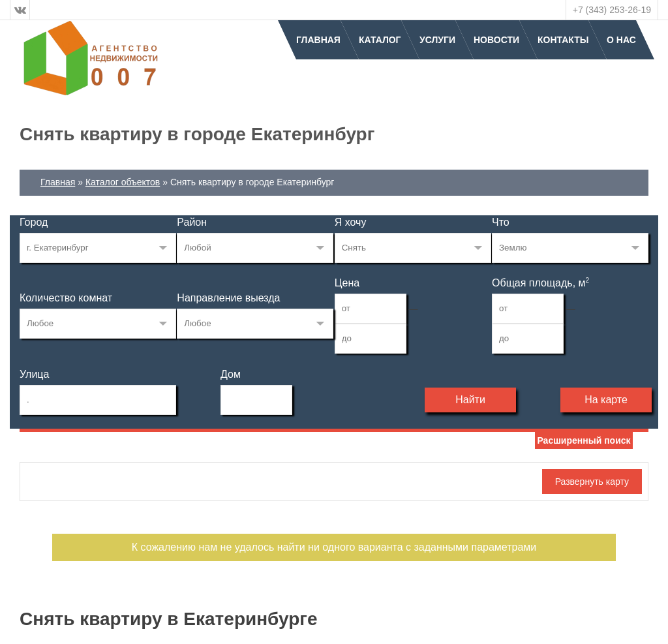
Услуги (437, 40)
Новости (496, 40)
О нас (621, 40)
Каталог (380, 40)
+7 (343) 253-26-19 (612, 10)
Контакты (563, 40)
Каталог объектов (123, 182)
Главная (318, 40)
